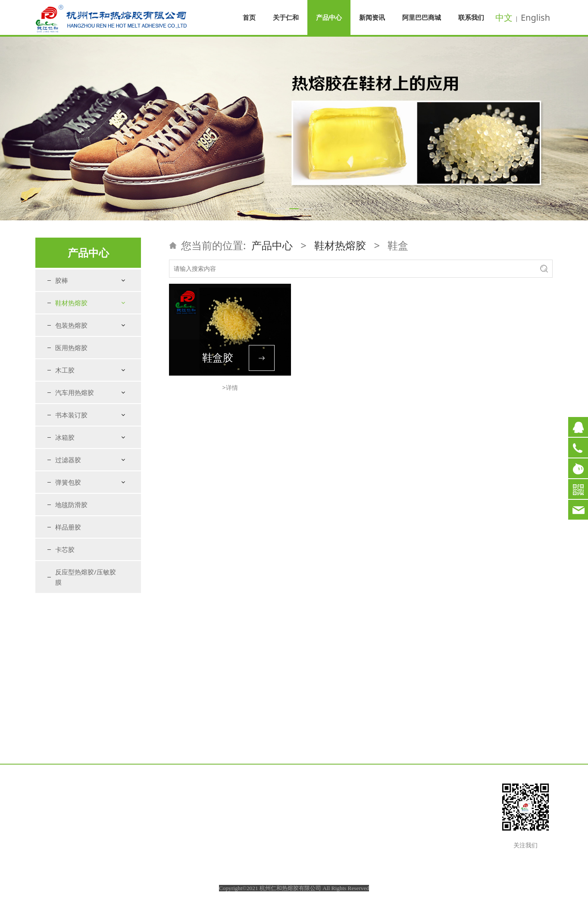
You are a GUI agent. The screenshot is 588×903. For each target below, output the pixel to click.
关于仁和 (286, 17)
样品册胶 (68, 684)
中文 (504, 17)
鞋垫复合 (75, 369)
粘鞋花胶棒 (78, 445)
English (535, 17)
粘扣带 (72, 415)
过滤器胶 (68, 616)
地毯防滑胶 (71, 661)
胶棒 (62, 280)
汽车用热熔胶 (75, 549)
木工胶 (65, 527)
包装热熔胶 (71, 482)
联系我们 (471, 17)
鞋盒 (69, 430)
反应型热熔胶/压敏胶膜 (86, 734)
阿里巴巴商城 (422, 17)
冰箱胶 (65, 594)
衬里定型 (75, 339)
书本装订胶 (71, 571)
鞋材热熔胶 (71, 303)
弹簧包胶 (68, 639)
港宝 (69, 324)
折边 (69, 384)
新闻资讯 (372, 17)
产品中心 (329, 17)
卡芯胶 (65, 706)
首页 (249, 17)
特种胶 (72, 460)
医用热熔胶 (71, 504)
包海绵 (72, 354)
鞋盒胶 (218, 357)
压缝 (69, 400)
